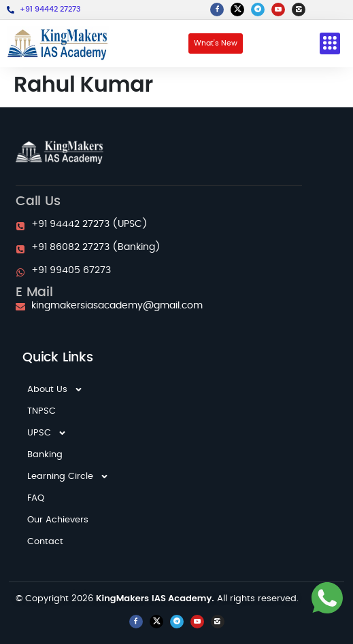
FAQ (36, 498)
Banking (45, 455)
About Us (55, 390)
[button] (330, 44)
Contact (45, 542)
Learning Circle (68, 477)
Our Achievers (58, 520)
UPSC (47, 433)
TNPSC (41, 411)
